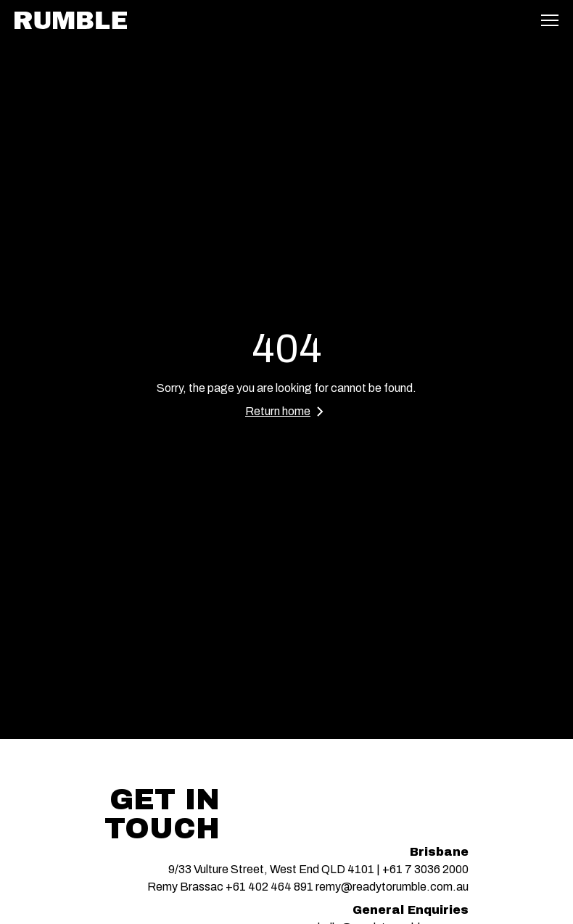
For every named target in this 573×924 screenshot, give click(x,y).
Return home (286, 412)
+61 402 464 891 (269, 887)
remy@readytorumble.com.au (392, 887)
